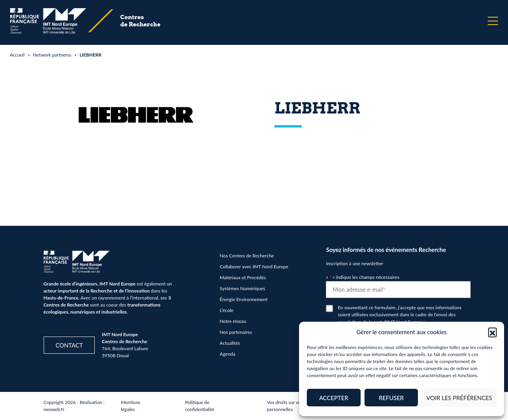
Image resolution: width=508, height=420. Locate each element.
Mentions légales (131, 406)
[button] (492, 332)
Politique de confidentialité (199, 406)
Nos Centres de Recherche (247, 256)
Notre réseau (233, 321)
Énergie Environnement (244, 299)
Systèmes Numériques (243, 288)
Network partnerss (52, 55)
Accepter (334, 398)
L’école (227, 310)
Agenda (228, 354)
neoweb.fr (54, 409)
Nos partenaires (236, 332)
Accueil (17, 55)
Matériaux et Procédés (243, 277)
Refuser (391, 398)
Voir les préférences (459, 398)
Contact (69, 345)
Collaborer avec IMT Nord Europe (254, 267)
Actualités (230, 343)
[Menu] (493, 21)
